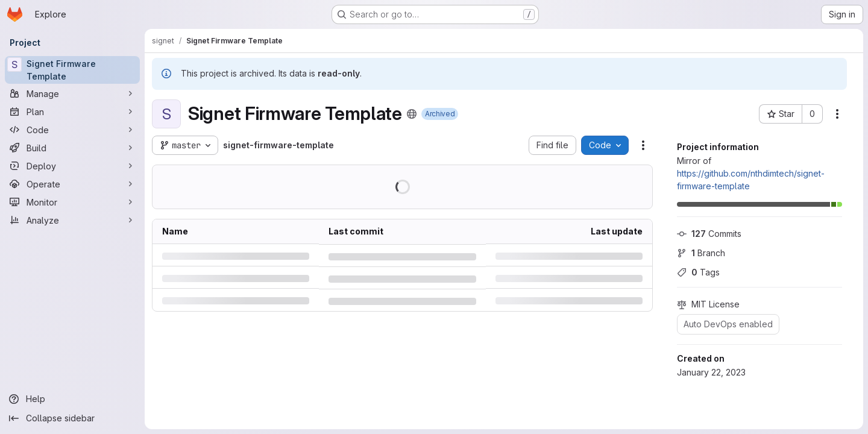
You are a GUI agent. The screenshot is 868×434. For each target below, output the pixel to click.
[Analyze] (72, 220)
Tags (698, 272)
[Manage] (72, 93)
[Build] (72, 148)
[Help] (72, 399)
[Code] (72, 130)
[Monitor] (72, 202)
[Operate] (72, 184)
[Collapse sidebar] (72, 418)
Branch (701, 253)
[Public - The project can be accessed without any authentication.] (412, 114)
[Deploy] (72, 166)
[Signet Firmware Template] (72, 70)
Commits (709, 234)
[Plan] (72, 112)
